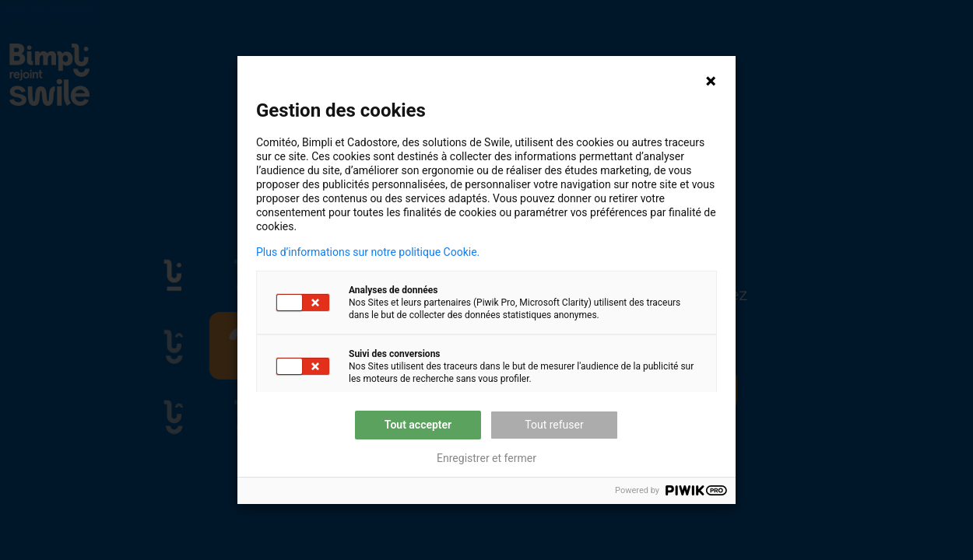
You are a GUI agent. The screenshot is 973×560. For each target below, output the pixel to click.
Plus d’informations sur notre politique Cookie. (368, 252)
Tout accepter (418, 425)
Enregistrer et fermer (486, 458)
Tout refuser (554, 425)
